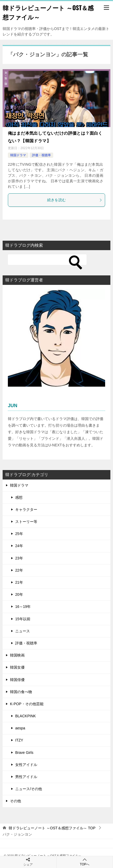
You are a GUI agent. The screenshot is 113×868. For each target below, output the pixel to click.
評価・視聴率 (41, 155)
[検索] (47, 260)
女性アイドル (26, 765)
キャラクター (26, 509)
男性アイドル (26, 777)
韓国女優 (17, 667)
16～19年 (23, 607)
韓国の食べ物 (21, 692)
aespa (20, 728)
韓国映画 (17, 655)
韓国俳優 (17, 680)
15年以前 (23, 619)
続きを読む (75, 200)
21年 (19, 582)
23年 (19, 558)
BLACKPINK (26, 716)
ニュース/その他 (29, 789)
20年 (19, 594)
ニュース (23, 631)
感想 (19, 497)
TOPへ (85, 862)
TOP (52, 828)
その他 (15, 801)
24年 (19, 546)
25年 (19, 534)
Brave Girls (24, 753)
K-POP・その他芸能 (27, 704)
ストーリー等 (26, 522)
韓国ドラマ (18, 155)
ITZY (19, 740)
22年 (19, 570)
